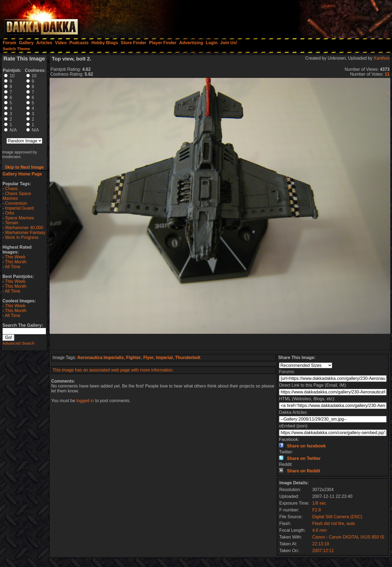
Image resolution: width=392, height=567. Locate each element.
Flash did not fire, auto (333, 523)
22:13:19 (320, 544)
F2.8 (316, 510)
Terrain (12, 223)
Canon (318, 537)
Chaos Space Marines (17, 196)
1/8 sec (319, 503)
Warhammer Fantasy (25, 233)
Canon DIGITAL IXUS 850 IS (357, 537)
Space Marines (20, 218)
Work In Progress (22, 237)
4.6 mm (319, 530)
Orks (10, 213)
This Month (16, 262)
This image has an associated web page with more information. (113, 370)
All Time (13, 267)
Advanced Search (18, 343)
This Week (15, 257)
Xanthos (382, 58)
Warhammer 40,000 (24, 228)
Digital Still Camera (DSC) (337, 517)
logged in (85, 401)
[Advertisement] (319, 18)
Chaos (11, 189)
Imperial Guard (20, 208)
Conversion (16, 203)
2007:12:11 (323, 551)
